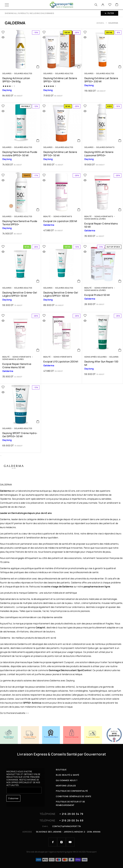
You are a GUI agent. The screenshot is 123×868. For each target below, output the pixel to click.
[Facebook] (53, 842)
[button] (38, 67)
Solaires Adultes (23, 73)
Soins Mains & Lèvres (95, 219)
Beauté (47, 216)
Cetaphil (41, 627)
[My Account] (103, 5)
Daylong (70, 680)
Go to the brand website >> (14, 713)
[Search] (96, 5)
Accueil (100, 23)
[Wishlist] (110, 5)
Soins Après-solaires (96, 357)
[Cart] (117, 5)
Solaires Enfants (105, 147)
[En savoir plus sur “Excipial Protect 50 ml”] (120, 281)
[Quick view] (10, 37)
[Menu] (7, 5)
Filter (109, 13)
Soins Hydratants (63, 216)
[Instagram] (61, 842)
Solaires (7, 73)
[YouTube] (70, 842)
